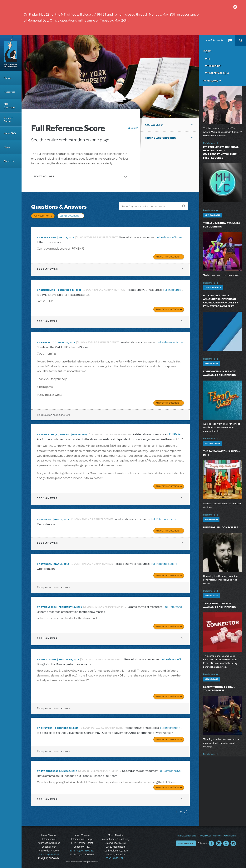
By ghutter (45, 728)
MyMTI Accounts (214, 40)
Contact (217, 836)
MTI (207, 59)
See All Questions (69, 216)
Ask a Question (41, 216)
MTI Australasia (217, 73)
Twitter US (219, 843)
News (7, 147)
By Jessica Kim (46, 237)
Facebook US (211, 843)
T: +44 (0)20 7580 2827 (82, 851)
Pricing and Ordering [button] (160, 138)
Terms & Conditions (186, 836)
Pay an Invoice (210, 81)
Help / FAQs (10, 133)
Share (135, 128)
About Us (9, 161)
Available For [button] (155, 125)
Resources (10, 92)
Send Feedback (186, 843)
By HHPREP (44, 342)
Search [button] (241, 40)
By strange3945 (48, 771)
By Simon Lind (46, 290)
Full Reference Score (169, 237)
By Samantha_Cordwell (53, 435)
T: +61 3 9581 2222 (116, 858)
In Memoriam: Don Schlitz (221, 527)
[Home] (11, 53)
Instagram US (233, 843)
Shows (7, 78)
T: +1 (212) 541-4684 (49, 855)
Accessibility (230, 836)
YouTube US (226, 843)
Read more (211, 143)
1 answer (47, 269)
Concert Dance (8, 120)
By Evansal (44, 519)
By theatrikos (47, 660)
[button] (230, 40)
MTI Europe (213, 66)
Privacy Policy (204, 836)
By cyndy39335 (47, 607)
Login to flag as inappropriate (98, 237)
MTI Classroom (10, 106)
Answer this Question (167, 257)
